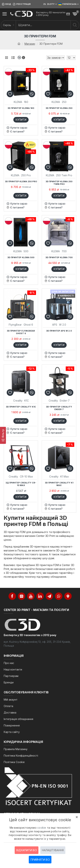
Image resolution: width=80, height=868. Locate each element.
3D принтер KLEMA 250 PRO (21, 181)
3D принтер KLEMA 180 (21, 108)
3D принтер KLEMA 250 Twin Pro (59, 183)
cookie (42, 828)
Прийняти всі (40, 860)
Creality (18, 401)
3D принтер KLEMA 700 (59, 257)
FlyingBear (15, 325)
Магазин (30, 44)
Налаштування (53, 850)
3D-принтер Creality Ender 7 (59, 408)
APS (55, 325)
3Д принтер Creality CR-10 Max (21, 484)
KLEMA (18, 102)
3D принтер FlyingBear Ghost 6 (21, 332)
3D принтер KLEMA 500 (21, 257)
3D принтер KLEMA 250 (59, 108)
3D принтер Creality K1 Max (59, 484)
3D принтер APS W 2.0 (59, 331)
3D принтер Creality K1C (21, 407)
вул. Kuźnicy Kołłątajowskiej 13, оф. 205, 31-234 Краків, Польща (37, 644)
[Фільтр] (3, 435)
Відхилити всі (27, 850)
